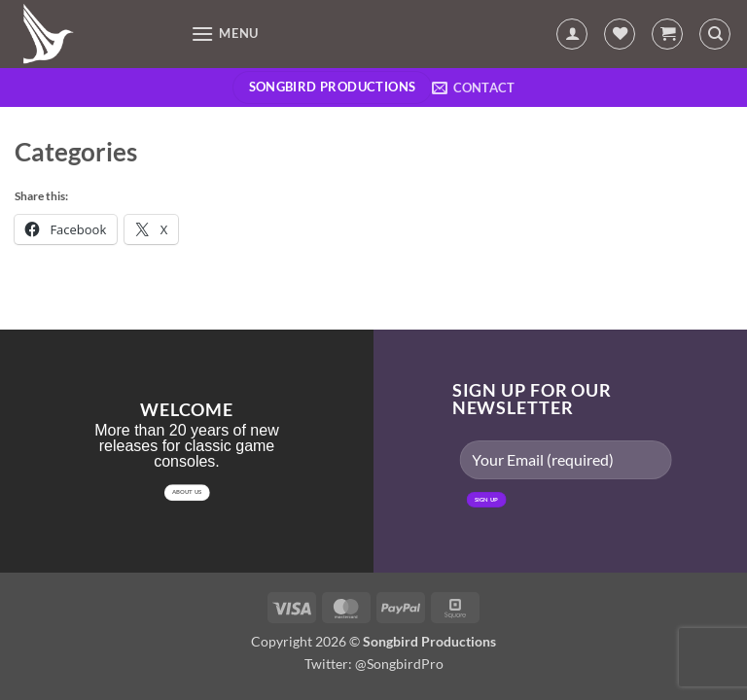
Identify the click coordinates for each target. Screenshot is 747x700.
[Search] (715, 34)
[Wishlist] (620, 34)
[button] (225, 34)
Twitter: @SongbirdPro (374, 664)
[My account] (572, 34)
